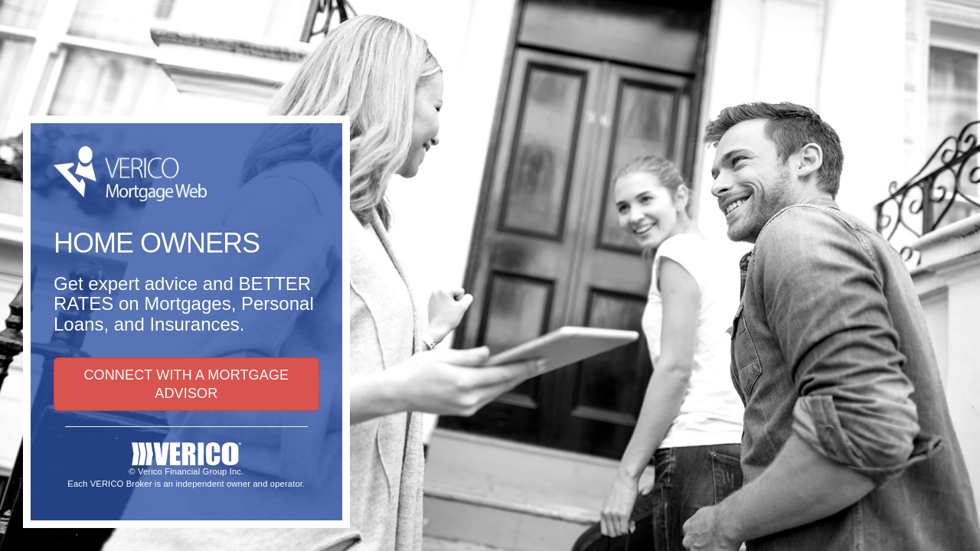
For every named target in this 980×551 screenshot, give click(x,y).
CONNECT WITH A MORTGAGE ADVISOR (186, 384)
